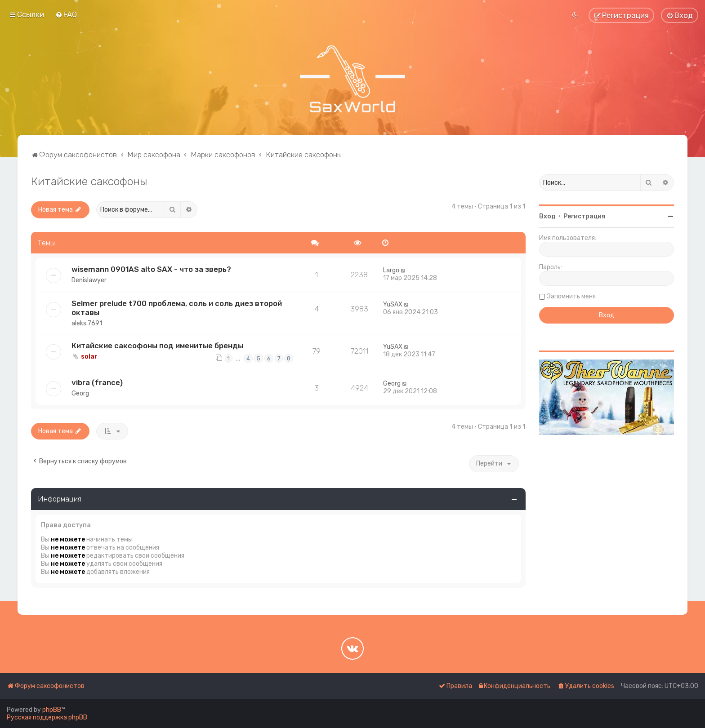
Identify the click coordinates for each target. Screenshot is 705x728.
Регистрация (584, 216)
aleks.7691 (87, 323)
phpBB (52, 710)
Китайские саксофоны (89, 181)
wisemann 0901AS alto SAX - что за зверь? (151, 269)
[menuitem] (66, 14)
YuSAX (393, 304)
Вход (547, 216)
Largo (391, 270)
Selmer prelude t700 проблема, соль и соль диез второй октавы (177, 308)
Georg (80, 393)
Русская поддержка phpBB (47, 717)
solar (89, 357)
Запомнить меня (571, 296)
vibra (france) (97, 382)
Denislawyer (89, 280)
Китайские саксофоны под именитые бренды (157, 346)
